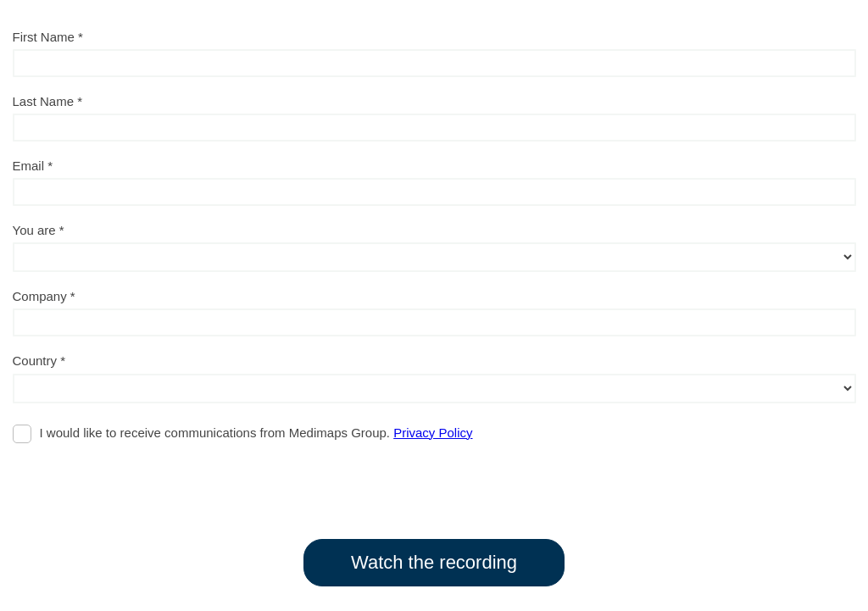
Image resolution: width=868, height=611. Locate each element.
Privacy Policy (433, 433)
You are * (39, 230)
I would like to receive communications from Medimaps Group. (256, 433)
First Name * (48, 37)
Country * (39, 361)
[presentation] (142, 483)
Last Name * (48, 101)
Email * (33, 166)
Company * (44, 296)
